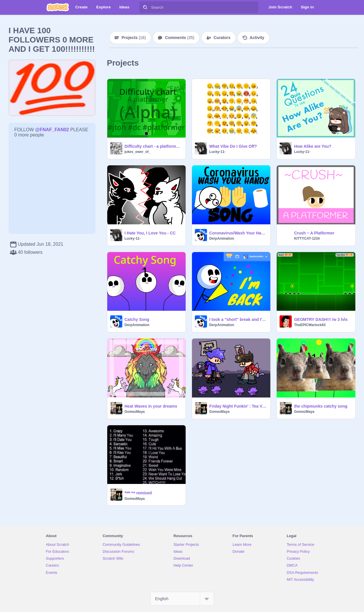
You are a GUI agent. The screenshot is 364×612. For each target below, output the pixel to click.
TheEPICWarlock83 (310, 325)
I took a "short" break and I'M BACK (238, 319)
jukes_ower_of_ (138, 152)
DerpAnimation (222, 238)
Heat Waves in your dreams (151, 406)
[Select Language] (182, 599)
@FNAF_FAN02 (52, 130)
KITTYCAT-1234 (307, 238)
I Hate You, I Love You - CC (150, 233)
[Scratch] (58, 7)
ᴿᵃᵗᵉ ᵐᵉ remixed (138, 493)
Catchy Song (137, 319)
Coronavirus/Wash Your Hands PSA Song (238, 233)
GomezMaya (135, 412)
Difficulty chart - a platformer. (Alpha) (153, 146)
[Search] (145, 7)
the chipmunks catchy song (321, 406)
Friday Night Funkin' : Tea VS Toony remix (238, 406)
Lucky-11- (217, 152)
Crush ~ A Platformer (314, 233)
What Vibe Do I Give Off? (233, 146)
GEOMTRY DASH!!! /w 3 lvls (321, 319)
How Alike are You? (313, 146)
